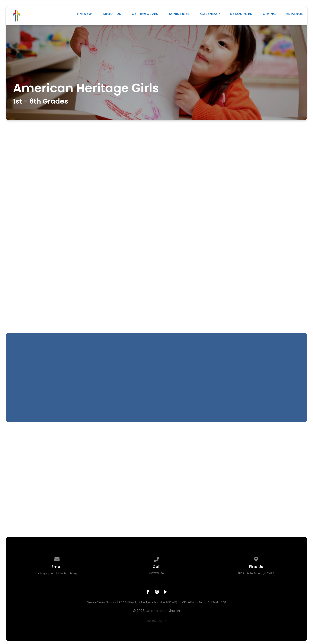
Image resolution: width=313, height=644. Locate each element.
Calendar (210, 15)
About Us (112, 15)
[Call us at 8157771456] (157, 558)
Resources (241, 15)
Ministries (180, 15)
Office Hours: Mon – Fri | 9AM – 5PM (204, 602)
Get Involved (145, 15)
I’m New (85, 15)
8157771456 (156, 573)
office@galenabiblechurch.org (57, 573)
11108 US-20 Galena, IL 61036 (256, 573)
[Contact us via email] (57, 558)
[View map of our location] (256, 558)
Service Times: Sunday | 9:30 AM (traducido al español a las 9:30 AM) (132, 602)
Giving (269, 15)
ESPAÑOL (295, 15)
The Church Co (156, 621)
